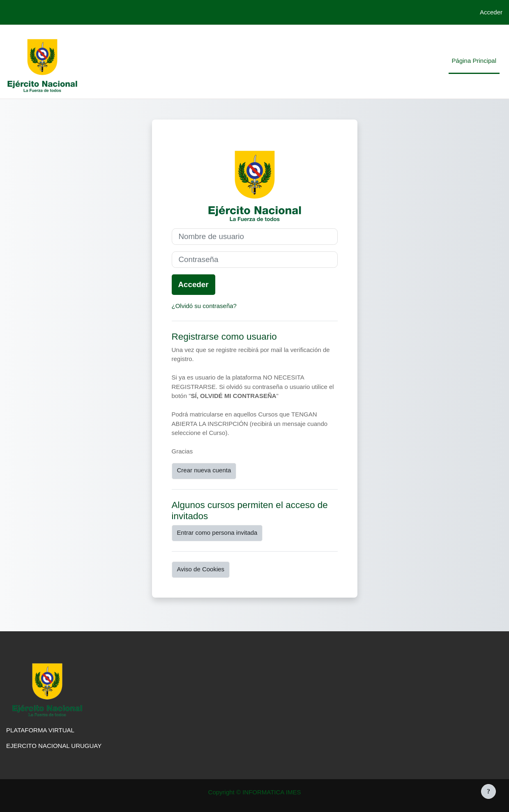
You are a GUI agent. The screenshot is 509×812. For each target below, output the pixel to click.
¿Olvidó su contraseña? (204, 306)
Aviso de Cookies (201, 569)
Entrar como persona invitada (217, 533)
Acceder (491, 12)
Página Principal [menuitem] (474, 61)
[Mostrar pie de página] (488, 791)
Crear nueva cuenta (204, 470)
